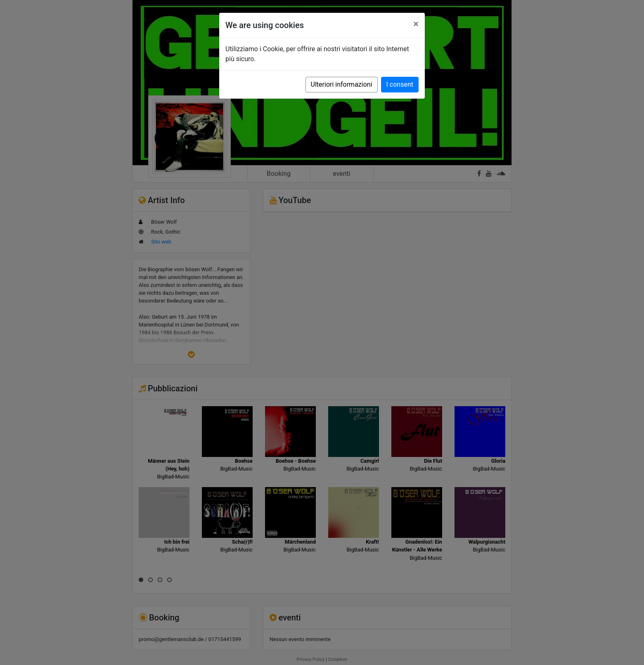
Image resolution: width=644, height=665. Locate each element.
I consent (400, 84)
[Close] (416, 24)
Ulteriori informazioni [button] (342, 84)
